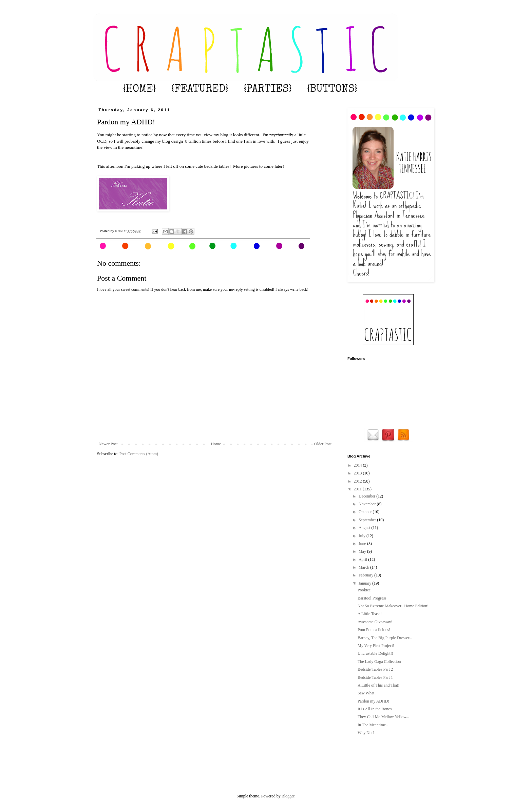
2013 (358, 473)
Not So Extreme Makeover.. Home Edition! (393, 606)
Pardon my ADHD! (373, 701)
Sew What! (367, 693)
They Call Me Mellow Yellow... (383, 717)
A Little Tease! (370, 614)
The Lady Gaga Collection (379, 662)
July (363, 536)
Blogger (288, 796)
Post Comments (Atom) (139, 454)
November (368, 504)
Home (216, 444)
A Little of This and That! (378, 685)
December (367, 496)
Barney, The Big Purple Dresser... (385, 638)
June (363, 544)
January (365, 583)
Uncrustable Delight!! (375, 653)
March (364, 567)
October (366, 512)
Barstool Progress (372, 598)
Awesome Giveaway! (375, 622)
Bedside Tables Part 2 (375, 669)
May (363, 551)
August (365, 528)
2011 (358, 489)
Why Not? (366, 733)
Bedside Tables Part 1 (375, 677)
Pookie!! (365, 590)
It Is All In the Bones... (376, 709)
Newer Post (108, 444)
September (368, 520)
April (363, 560)
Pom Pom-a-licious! (374, 630)
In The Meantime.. (373, 725)
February (366, 575)
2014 (358, 465)
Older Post (323, 444)
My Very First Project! (376, 646)
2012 (358, 481)
